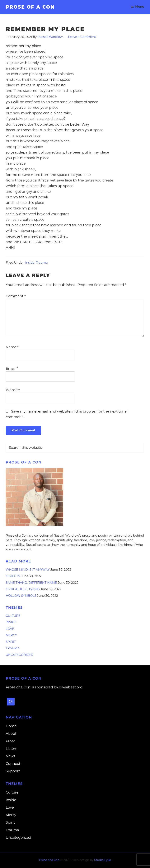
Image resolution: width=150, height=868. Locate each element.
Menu (140, 7)
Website (13, 390)
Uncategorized (20, 655)
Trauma (42, 263)
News (11, 756)
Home (11, 726)
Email (12, 369)
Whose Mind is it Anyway (28, 570)
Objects (13, 576)
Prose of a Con (30, 7)
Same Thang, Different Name (31, 583)
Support (13, 771)
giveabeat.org (71, 687)
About (11, 734)
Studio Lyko (103, 860)
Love (10, 629)
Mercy (11, 635)
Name (12, 347)
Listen (11, 749)
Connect (13, 764)
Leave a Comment (82, 37)
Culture (13, 616)
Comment (16, 296)
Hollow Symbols (21, 596)
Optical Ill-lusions (23, 589)
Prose (11, 741)
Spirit (11, 642)
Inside (30, 263)
